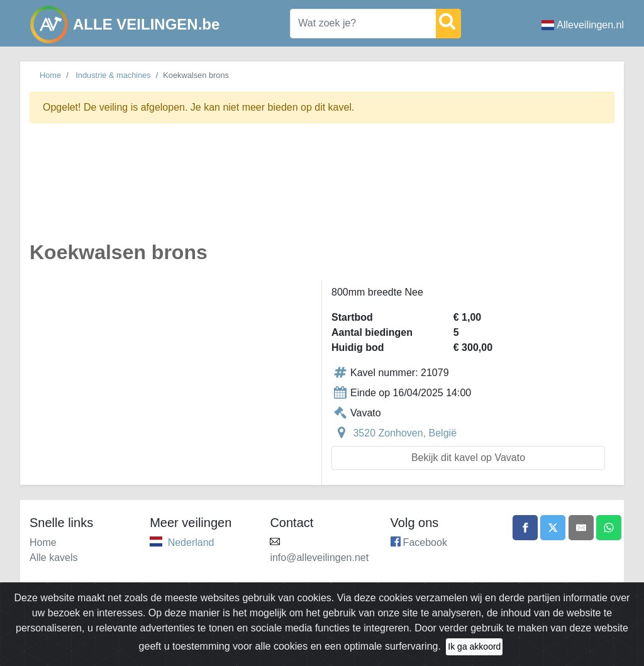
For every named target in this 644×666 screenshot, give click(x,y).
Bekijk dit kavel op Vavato (468, 458)
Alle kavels (53, 558)
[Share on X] (553, 528)
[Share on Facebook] (525, 528)
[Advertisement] (322, 189)
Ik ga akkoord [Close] (474, 647)
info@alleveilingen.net (319, 558)
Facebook (425, 542)
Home (50, 75)
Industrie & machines (113, 75)
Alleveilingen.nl (583, 25)
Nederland (191, 542)
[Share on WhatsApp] (609, 528)
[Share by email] (581, 528)
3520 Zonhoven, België (405, 433)
